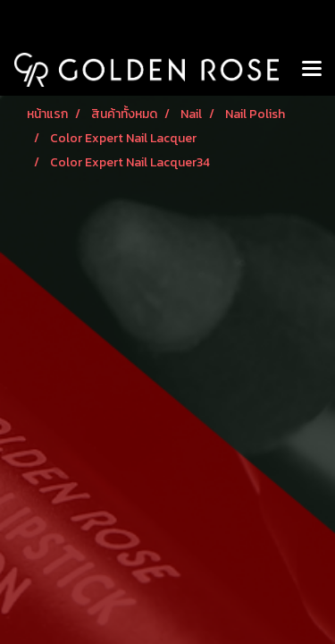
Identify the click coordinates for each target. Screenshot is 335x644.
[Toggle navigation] (312, 70)
